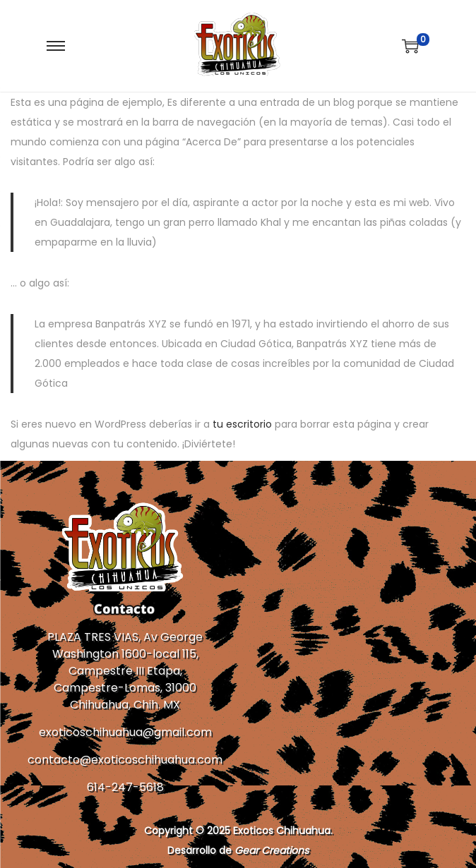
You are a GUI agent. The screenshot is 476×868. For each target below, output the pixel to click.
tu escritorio (242, 424)
